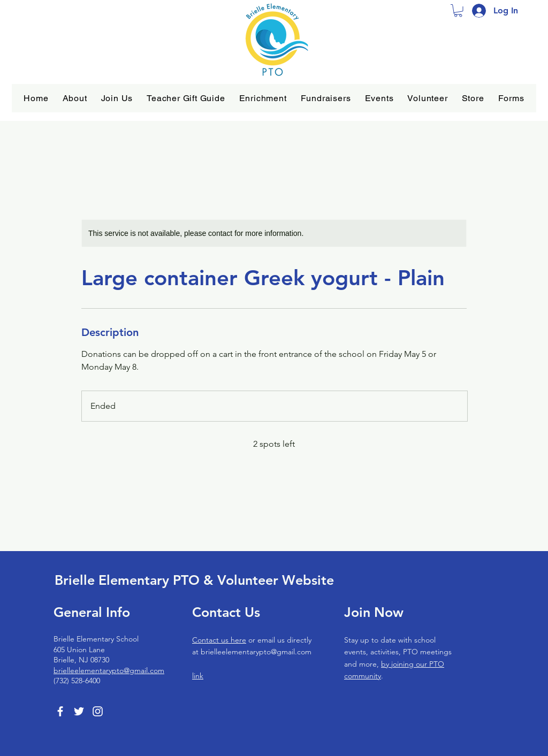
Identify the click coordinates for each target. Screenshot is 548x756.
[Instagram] (98, 711)
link (198, 676)
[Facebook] (60, 711)
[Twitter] (79, 711)
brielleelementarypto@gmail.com (109, 670)
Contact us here (219, 640)
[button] (75, 98)
